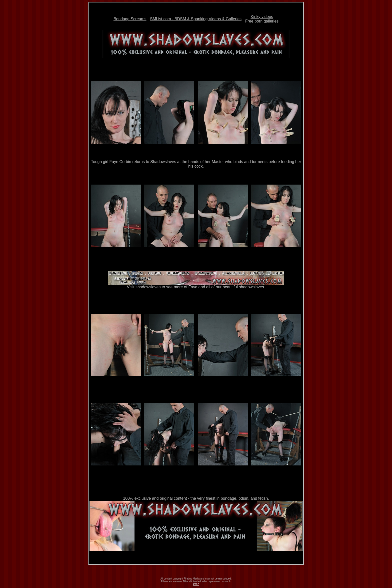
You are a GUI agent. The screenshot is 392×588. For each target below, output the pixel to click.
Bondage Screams (130, 19)
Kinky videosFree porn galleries (262, 19)
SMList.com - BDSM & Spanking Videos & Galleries (196, 19)
